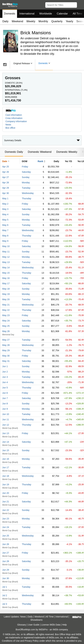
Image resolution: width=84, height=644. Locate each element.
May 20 (6, 299)
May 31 (6, 361)
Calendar (62, 14)
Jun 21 (6, 502)
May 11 (6, 252)
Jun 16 (6, 459)
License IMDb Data (51, 625)
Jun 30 (6, 578)
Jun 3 (5, 377)
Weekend (18, 21)
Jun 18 (6, 476)
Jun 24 (6, 527)
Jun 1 (5, 366)
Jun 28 (6, 561)
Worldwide (46, 14)
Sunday (26, 177)
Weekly (31, 21)
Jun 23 (6, 519)
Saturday (26, 172)
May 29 (6, 350)
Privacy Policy (32, 641)
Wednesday (28, 193)
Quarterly (57, 21)
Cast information (14, 115)
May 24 (6, 321)
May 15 (6, 273)
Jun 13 (6, 433)
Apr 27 (6, 177)
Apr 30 (6, 193)
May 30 (6, 356)
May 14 (6, 268)
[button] (80, 4)
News (8, 125)
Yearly (69, 21)
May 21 (6, 305)
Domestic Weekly (67, 152)
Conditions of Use (11, 641)
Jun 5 (5, 388)
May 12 (6, 257)
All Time (50, 617)
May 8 (5, 236)
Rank (40, 161)
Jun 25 (6, 536)
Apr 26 (6, 172)
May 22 (6, 310)
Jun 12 (6, 425)
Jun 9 (5, 409)
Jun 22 (6, 510)
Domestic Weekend (40, 152)
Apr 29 (6, 188)
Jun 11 (6, 419)
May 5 (5, 220)
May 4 (5, 214)
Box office (10, 128)
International (27, 14)
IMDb (55, 630)
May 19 (6, 294)
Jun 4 (5, 382)
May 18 (6, 289)
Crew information (14, 118)
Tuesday (26, 188)
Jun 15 (6, 450)
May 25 (6, 326)
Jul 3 (5, 604)
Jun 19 (6, 484)
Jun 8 (5, 404)
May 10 (6, 246)
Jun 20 (6, 493)
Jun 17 (6, 467)
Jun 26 (6, 544)
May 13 (6, 262)
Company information (16, 121)
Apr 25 (6, 167)
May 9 (5, 241)
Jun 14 (6, 442)
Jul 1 (5, 587)
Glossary (22, 625)
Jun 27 (6, 553)
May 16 (6, 278)
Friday (25, 167)
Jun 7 (5, 398)
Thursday (27, 198)
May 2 (5, 204)
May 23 (6, 315)
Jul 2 (5, 595)
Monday (26, 183)
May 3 (5, 209)
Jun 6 (5, 393)
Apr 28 (6, 183)
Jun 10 (6, 414)
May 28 (6, 345)
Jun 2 (5, 372)
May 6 (5, 225)
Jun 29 (6, 570)
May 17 (6, 283)
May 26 (6, 331)
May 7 (5, 230)
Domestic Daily (14, 152)
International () (16, 90)
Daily (5, 21)
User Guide (34, 625)
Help (64, 625)
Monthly (43, 21)
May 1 (5, 198)
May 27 (6, 340)
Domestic (10, 14)
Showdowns (36, 620)
